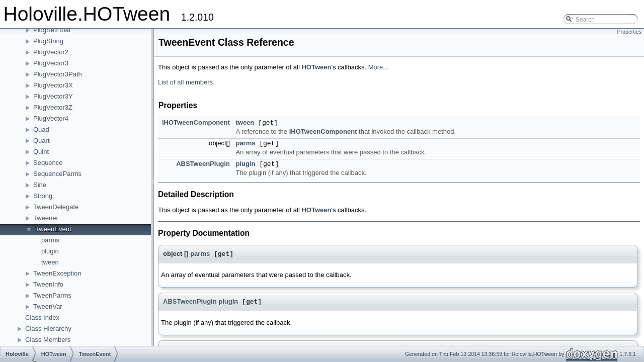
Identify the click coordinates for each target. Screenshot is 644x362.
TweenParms (52, 295)
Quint (41, 152)
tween (50, 262)
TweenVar (48, 306)
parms (50, 240)
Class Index (42, 318)
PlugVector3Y (53, 96)
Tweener (46, 218)
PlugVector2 (51, 52)
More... (378, 67)
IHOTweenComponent (196, 122)
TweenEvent (53, 229)
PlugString (48, 41)
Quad (41, 129)
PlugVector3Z (53, 107)
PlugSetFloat (52, 30)
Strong (43, 196)
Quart (42, 141)
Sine (40, 185)
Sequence (48, 163)
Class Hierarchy (48, 329)
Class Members (48, 340)
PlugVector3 (51, 63)
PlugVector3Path (58, 74)
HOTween (316, 67)
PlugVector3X (53, 85)
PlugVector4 (51, 118)
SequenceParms (57, 174)
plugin (50, 251)
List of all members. (186, 82)
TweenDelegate (56, 207)
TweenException (57, 273)
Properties (629, 32)
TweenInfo (48, 284)
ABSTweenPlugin (203, 164)
